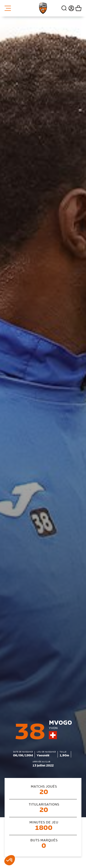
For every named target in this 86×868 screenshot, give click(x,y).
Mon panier (78, 8)
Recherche (64, 8)
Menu (8, 8)
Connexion (71, 8)
